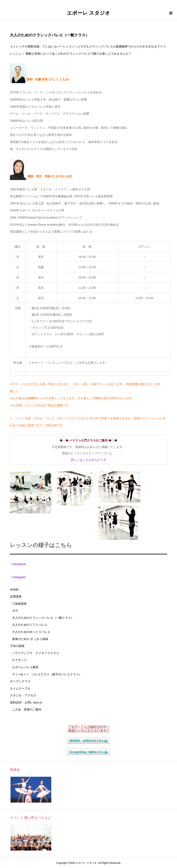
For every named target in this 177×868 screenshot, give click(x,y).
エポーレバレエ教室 (25, 667)
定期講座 (16, 596)
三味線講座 (19, 604)
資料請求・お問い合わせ (26, 702)
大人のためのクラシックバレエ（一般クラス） (43, 618)
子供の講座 (17, 646)
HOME (14, 590)
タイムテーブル (20, 688)
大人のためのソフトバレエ (30, 625)
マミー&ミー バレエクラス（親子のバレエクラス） (47, 674)
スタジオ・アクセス (23, 695)
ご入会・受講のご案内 (27, 709)
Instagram (19, 577)
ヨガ (15, 611)
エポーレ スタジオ (88, 13)
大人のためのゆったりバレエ (31, 632)
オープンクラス (20, 681)
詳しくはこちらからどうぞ (88, 460)
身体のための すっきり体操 (30, 639)
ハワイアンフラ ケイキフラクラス (36, 653)
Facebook (19, 564)
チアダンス (19, 660)
